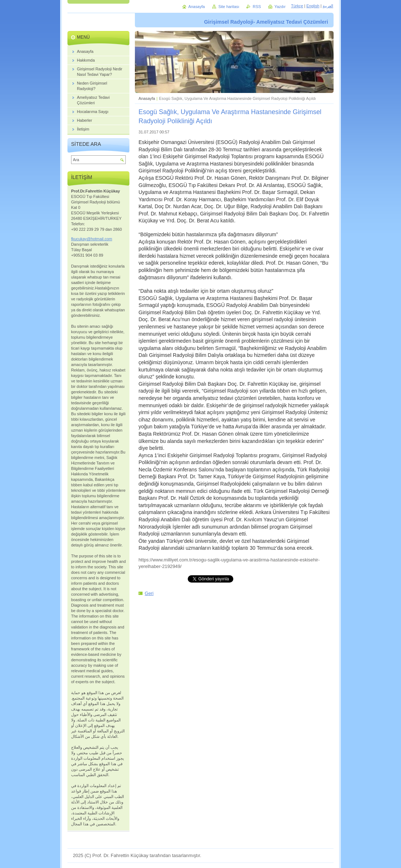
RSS (257, 7)
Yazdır (280, 7)
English (313, 6)
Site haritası (229, 7)
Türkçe (297, 6)
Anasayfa (147, 98)
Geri (149, 593)
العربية (328, 6)
